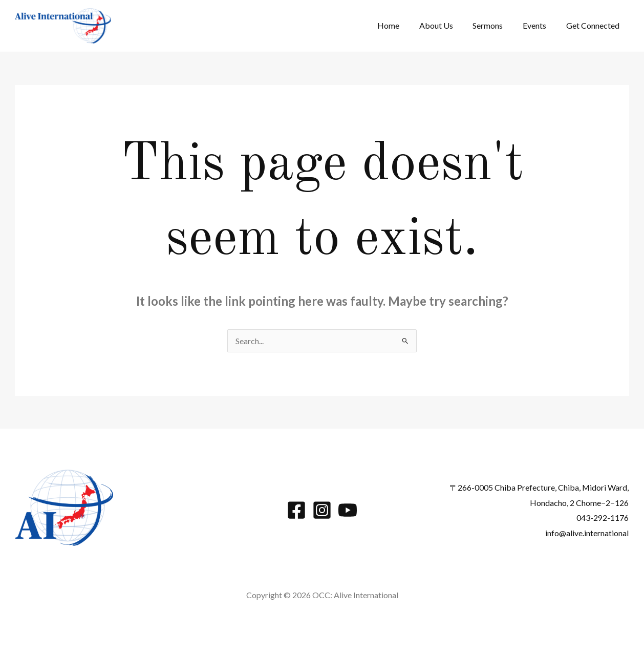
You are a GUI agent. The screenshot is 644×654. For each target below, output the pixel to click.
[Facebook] (296, 510)
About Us (448, 25)
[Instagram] (322, 510)
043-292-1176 (603, 518)
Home (404, 25)
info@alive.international (587, 533)
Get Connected (594, 25)
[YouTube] (348, 510)
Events (540, 25)
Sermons (496, 25)
